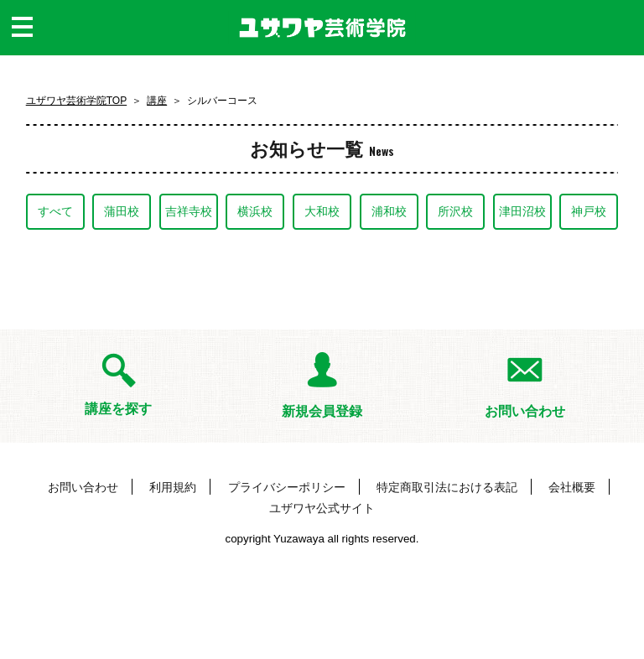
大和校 (322, 211)
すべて (55, 211)
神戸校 (589, 211)
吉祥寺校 (189, 211)
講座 (157, 101)
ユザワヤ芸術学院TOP (76, 101)
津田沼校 (522, 211)
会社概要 (572, 487)
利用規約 (173, 487)
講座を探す (118, 409)
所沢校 (455, 211)
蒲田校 (122, 211)
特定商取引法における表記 (447, 487)
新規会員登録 (322, 411)
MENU (22, 47)
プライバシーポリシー (287, 487)
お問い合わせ (525, 411)
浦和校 (389, 211)
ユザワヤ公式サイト (322, 508)
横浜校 (255, 211)
